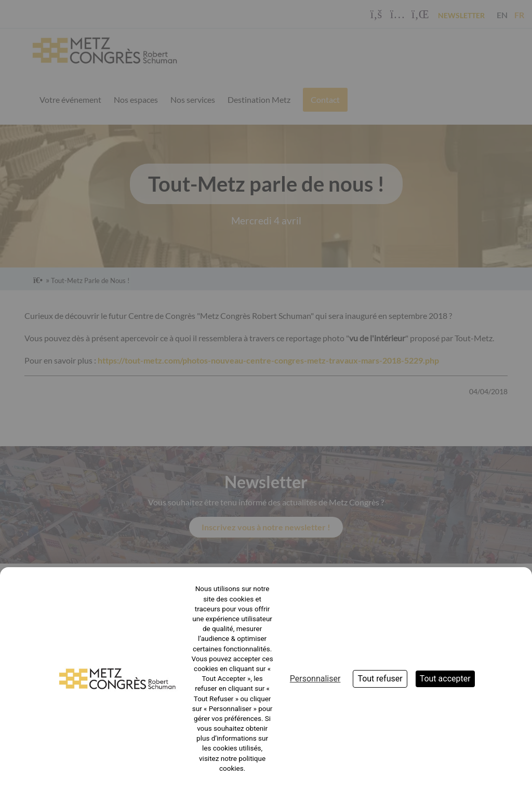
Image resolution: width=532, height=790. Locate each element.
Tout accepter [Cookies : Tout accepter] (445, 679)
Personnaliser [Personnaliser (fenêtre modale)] (315, 679)
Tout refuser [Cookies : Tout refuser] (380, 679)
